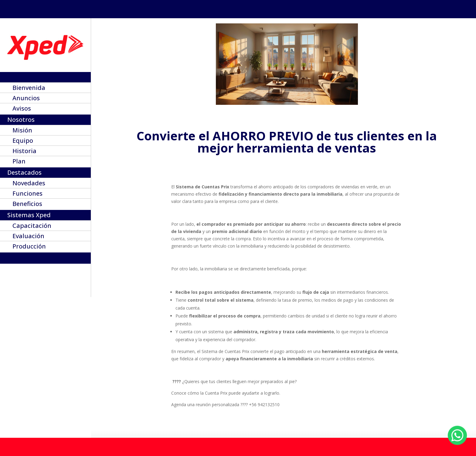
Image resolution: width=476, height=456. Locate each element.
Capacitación (32, 227)
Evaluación (28, 237)
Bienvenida (29, 89)
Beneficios (27, 205)
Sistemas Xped (29, 216)
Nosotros (21, 121)
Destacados (24, 173)
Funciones (27, 194)
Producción (29, 247)
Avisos (22, 109)
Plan (19, 162)
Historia (24, 152)
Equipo (23, 142)
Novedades (29, 184)
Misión (22, 131)
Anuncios (26, 99)
